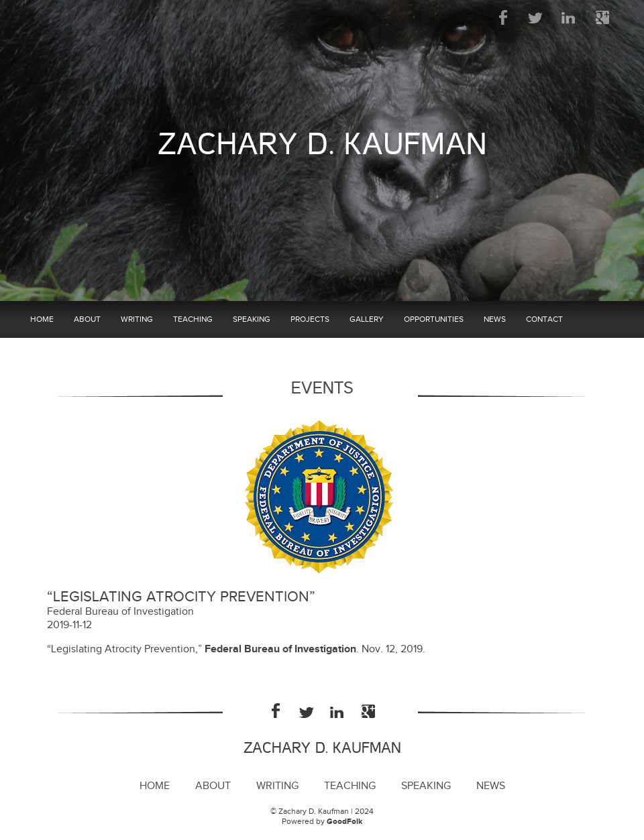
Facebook (503, 17)
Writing (137, 319)
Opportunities (434, 319)
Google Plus (602, 17)
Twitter (536, 17)
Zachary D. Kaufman (322, 144)
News (495, 319)
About (87, 319)
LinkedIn (569, 17)
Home (42, 319)
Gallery (367, 319)
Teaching (193, 319)
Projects (310, 319)
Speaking (252, 319)
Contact (544, 319)
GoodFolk (344, 822)
